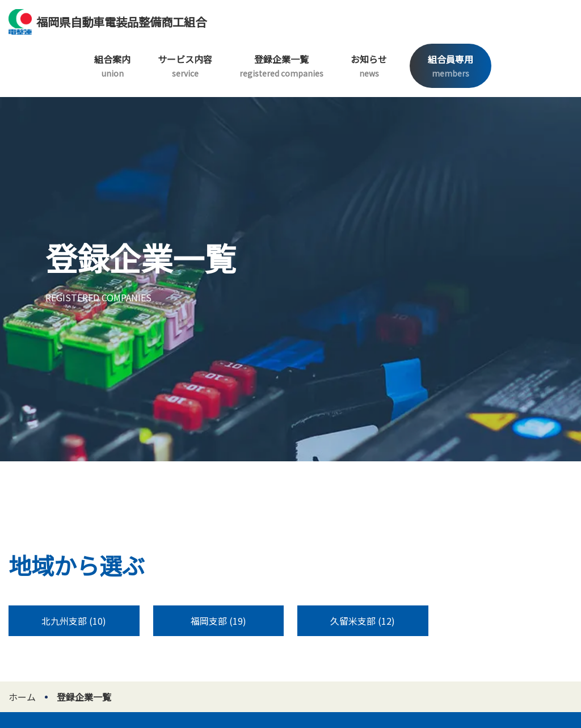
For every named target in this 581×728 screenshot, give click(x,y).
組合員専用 (451, 66)
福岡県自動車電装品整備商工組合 (108, 22)
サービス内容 (185, 66)
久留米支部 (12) (363, 621)
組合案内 (112, 66)
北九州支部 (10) (74, 621)
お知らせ (369, 66)
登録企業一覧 (281, 66)
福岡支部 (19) (218, 621)
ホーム (22, 697)
